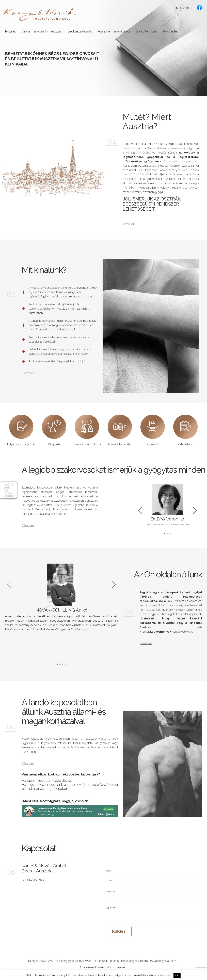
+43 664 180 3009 (33, 880)
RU (194, 8)
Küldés (119, 931)
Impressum (120, 967)
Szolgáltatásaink (80, 31)
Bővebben (129, 224)
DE (188, 8)
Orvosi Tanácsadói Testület (42, 31)
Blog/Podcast (147, 31)
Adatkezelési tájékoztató (95, 967)
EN (176, 8)
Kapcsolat (170, 31)
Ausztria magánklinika (114, 31)
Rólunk (10, 31)
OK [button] (177, 975)
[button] (165, 534)
